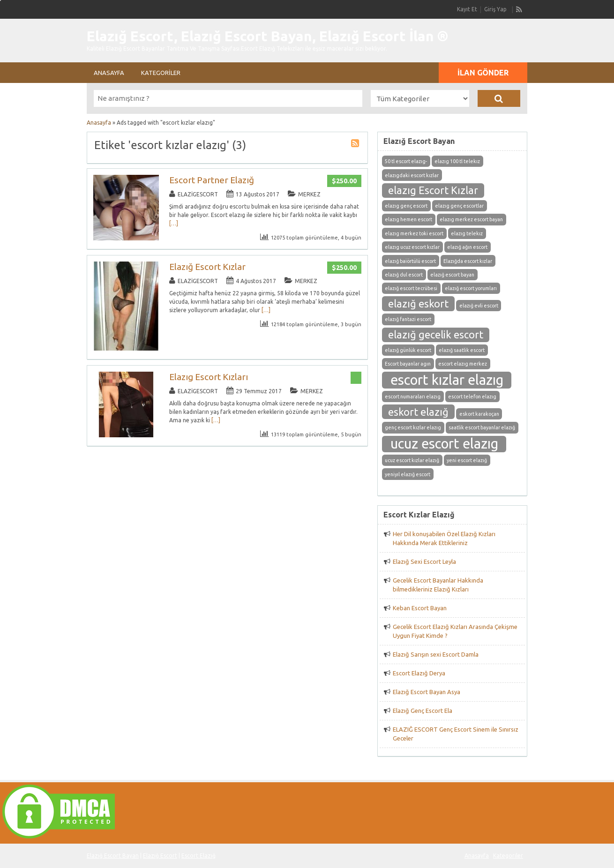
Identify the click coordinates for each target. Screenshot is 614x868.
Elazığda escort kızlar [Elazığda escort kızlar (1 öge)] (468, 261)
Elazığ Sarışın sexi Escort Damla (436, 654)
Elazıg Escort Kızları (209, 377)
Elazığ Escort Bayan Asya (427, 692)
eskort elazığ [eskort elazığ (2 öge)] (418, 412)
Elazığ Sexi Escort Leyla (424, 561)
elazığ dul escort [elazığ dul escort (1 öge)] (404, 275)
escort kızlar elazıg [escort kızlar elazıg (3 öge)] (447, 380)
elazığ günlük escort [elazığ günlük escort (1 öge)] (408, 350)
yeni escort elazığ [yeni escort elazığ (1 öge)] (467, 460)
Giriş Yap (495, 9)
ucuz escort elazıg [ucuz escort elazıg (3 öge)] (444, 444)
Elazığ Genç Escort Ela (423, 711)
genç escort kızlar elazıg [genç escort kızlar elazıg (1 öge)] (413, 427)
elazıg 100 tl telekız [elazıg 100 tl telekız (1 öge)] (457, 161)
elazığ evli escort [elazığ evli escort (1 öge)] (479, 306)
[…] (174, 223)
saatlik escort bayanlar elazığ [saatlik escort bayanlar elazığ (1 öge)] (482, 427)
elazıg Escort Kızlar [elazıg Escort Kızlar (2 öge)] (433, 190)
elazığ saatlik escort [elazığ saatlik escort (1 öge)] (462, 350)
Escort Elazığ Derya (419, 673)
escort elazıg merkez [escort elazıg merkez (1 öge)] (463, 364)
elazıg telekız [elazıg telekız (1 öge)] (467, 233)
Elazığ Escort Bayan (113, 856)
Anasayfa (109, 73)
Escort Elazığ (198, 856)
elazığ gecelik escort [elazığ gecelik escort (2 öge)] (436, 335)
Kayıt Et (467, 9)
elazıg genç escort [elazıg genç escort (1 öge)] (406, 206)
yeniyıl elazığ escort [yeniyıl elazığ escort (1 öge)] (408, 474)
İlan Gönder (483, 73)
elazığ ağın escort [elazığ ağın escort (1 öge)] (467, 247)
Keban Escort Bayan (420, 608)
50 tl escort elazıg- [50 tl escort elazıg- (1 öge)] (406, 161)
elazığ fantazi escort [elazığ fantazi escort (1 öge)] (408, 319)
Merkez (309, 194)
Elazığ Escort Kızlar (207, 267)
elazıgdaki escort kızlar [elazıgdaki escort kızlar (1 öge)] (412, 175)
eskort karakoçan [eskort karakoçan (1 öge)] (479, 414)
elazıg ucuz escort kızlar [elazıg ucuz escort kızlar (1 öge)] (412, 247)
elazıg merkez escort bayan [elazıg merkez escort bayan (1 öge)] (471, 219)
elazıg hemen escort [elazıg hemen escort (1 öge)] (408, 219)
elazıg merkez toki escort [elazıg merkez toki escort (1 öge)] (414, 233)
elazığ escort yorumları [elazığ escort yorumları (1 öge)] (471, 288)
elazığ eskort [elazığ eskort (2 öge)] (418, 304)
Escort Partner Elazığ (212, 180)
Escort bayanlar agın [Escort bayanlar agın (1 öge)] (408, 364)
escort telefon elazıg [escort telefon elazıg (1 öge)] (472, 397)
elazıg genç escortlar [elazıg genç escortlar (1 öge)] (459, 206)
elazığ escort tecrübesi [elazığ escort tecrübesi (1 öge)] (411, 288)
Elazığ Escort (160, 856)
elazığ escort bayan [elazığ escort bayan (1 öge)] (452, 275)
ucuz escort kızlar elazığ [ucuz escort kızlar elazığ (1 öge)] (412, 460)
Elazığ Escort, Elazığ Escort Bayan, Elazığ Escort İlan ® (268, 36)
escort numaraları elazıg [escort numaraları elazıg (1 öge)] (413, 397)
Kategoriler (161, 73)
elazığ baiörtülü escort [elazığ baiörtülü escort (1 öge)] (410, 261)
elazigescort (198, 194)
